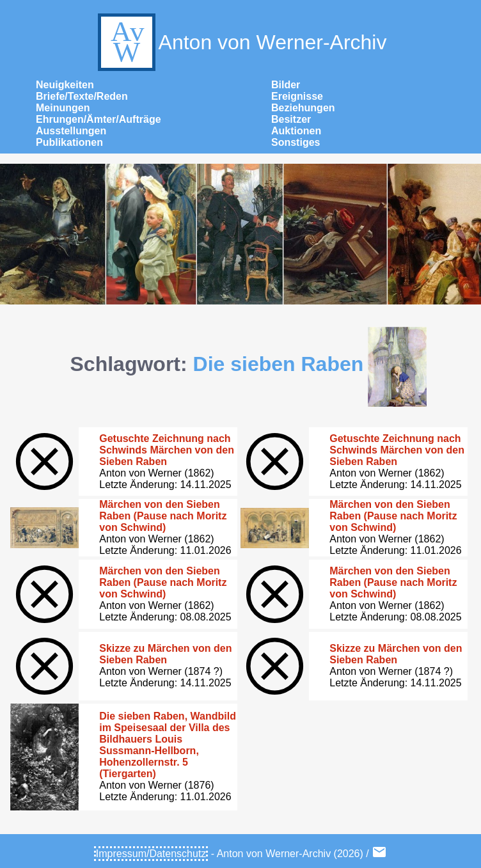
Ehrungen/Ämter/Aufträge (99, 119)
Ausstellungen (71, 131)
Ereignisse (297, 96)
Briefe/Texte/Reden (82, 96)
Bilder (286, 85)
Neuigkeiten (65, 85)
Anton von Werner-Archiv (241, 42)
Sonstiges (296, 142)
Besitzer (291, 119)
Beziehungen (303, 108)
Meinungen (63, 108)
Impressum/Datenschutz (151, 854)
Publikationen (69, 142)
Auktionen (296, 131)
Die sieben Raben (279, 364)
